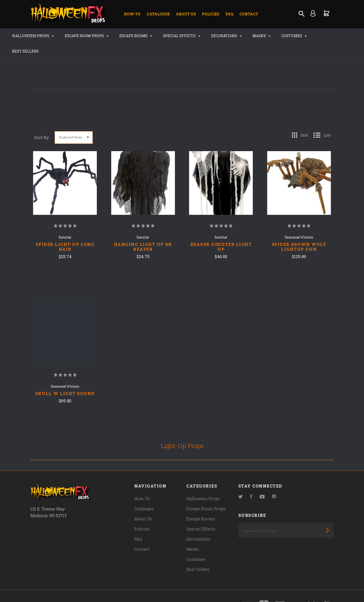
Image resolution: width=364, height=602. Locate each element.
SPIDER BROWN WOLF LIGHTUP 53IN (299, 231)
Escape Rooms (130, 36)
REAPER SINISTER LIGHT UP (221, 231)
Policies (211, 14)
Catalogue (158, 14)
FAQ (229, 14)
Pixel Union (84, 588)
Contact (249, 14)
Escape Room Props (81, 36)
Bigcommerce (138, 588)
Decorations (221, 36)
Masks (256, 36)
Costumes (289, 36)
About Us (186, 14)
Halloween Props (28, 36)
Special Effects (176, 36)
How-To (132, 14)
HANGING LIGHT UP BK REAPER (143, 231)
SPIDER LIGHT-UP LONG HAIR (65, 231)
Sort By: (42, 122)
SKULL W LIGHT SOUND (65, 378)
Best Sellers (325, 36)
